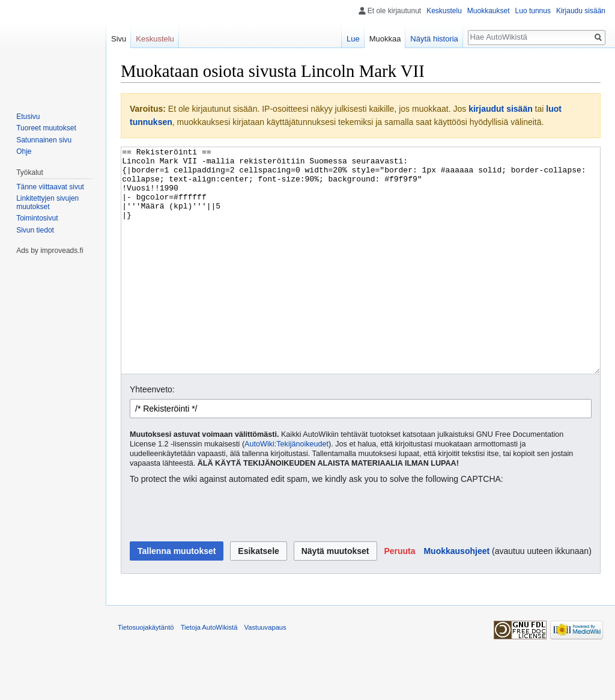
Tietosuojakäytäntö (146, 672)
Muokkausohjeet (456, 596)
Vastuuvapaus (265, 672)
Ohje (24, 151)
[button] (399, 596)
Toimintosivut (37, 218)
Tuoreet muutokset (46, 128)
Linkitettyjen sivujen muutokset (47, 202)
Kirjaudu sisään (581, 11)
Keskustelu (444, 11)
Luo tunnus (533, 11)
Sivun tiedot (35, 230)
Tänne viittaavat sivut (50, 187)
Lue (353, 39)
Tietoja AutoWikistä (209, 672)
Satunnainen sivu (44, 140)
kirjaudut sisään (501, 109)
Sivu (119, 39)
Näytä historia (434, 39)
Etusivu (28, 117)
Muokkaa (385, 39)
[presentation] (221, 559)
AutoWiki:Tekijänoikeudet (286, 489)
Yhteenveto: (152, 434)
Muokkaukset (489, 11)
